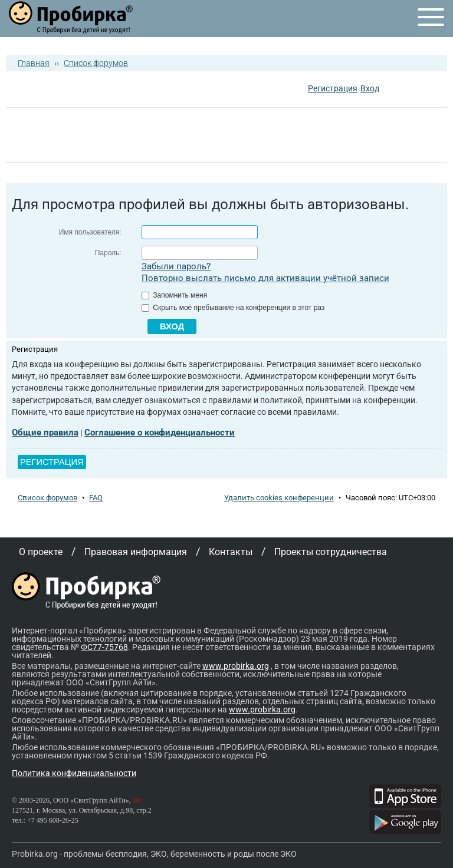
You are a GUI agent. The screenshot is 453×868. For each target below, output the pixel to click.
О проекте (41, 552)
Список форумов (96, 63)
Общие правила (45, 433)
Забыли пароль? (176, 266)
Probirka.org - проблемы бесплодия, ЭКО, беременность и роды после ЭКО (154, 854)
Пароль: (108, 253)
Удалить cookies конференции (279, 498)
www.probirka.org (236, 666)
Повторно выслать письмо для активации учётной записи (265, 278)
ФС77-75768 (104, 647)
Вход (370, 88)
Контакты (231, 552)
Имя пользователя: (90, 232)
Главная (34, 63)
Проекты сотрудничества (331, 552)
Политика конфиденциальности (74, 773)
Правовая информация (136, 552)
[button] (390, 90)
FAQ (96, 498)
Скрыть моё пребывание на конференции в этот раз (233, 308)
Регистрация (333, 88)
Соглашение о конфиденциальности (160, 433)
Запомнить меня (174, 295)
